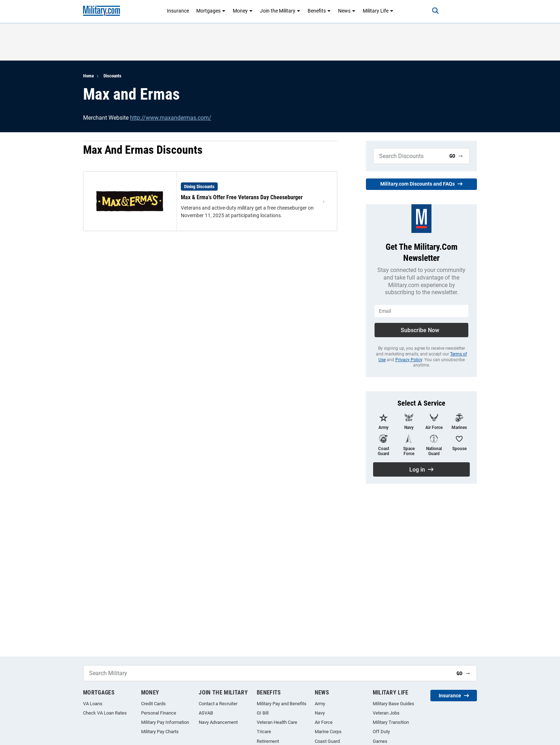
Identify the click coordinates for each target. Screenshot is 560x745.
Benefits (319, 11)
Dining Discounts (199, 187)
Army (320, 704)
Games (380, 741)
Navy (320, 713)
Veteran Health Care (277, 722)
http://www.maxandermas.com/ (171, 118)
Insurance (178, 11)
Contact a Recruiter (218, 704)
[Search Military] (409, 156)
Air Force (324, 722)
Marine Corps (328, 732)
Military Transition (391, 722)
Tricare (264, 732)
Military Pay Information (165, 722)
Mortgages (211, 11)
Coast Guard (327, 741)
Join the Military (280, 11)
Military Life (378, 11)
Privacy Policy (409, 360)
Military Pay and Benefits (282, 704)
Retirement (268, 741)
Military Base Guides (394, 704)
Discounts (112, 76)
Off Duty (381, 732)
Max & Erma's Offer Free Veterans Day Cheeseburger (242, 197)
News (347, 11)
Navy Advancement (218, 722)
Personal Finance (159, 713)
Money (243, 11)
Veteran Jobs (386, 713)
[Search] (435, 11)
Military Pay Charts (160, 732)
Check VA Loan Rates (105, 713)
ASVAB (206, 713)
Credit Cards (153, 704)
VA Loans (93, 704)
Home (88, 76)
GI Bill (263, 713)
